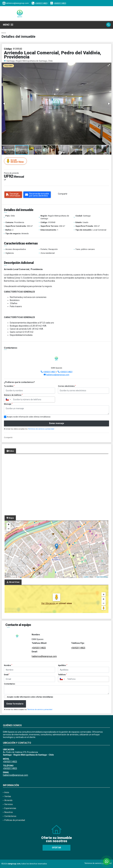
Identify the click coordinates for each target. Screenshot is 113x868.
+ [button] (9, 525)
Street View (16, 161)
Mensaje (8, 404)
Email (7, 675)
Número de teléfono (13, 395)
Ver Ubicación (49, 603)
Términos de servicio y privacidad (41, 429)
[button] (109, 65)
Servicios (9, 804)
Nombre (8, 665)
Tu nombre (9, 386)
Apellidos (63, 665)
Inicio (4, 33)
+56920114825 (41, 3)
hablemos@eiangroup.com (58, 375)
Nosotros (9, 812)
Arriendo (8, 800)
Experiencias (10, 808)
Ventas (8, 796)
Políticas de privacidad (15, 820)
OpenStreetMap (102, 577)
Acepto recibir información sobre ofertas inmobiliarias (30, 697)
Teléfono (62, 675)
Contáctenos (10, 816)
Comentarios (10, 684)
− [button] (9, 529)
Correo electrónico (67, 386)
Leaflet (86, 577)
